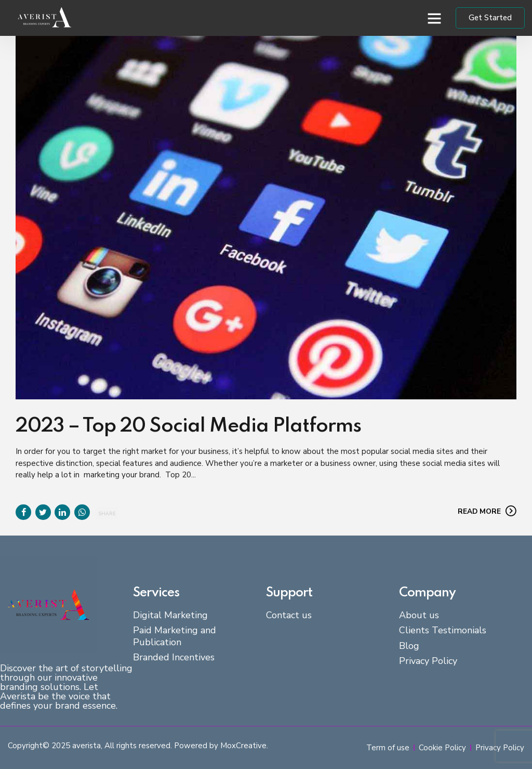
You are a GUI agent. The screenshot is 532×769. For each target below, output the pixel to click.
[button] (434, 18)
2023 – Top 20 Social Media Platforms (188, 427)
